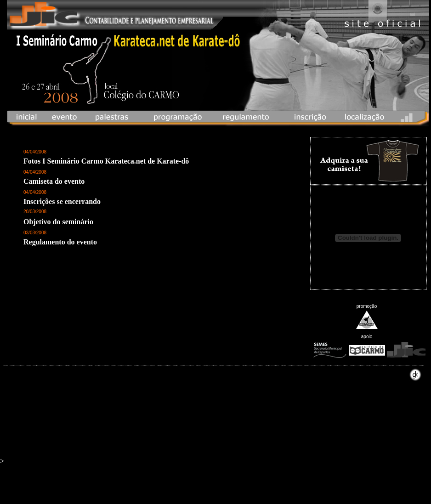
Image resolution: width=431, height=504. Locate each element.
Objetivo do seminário (58, 222)
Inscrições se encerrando (62, 201)
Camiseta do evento (54, 181)
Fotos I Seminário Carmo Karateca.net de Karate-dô (106, 161)
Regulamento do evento (60, 242)
